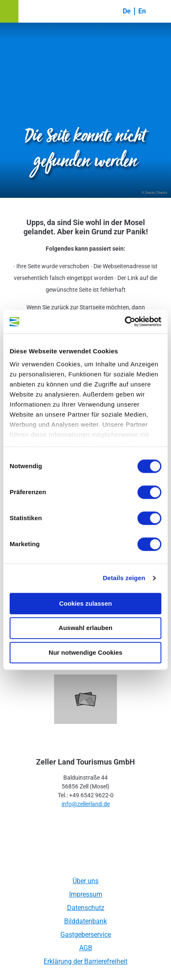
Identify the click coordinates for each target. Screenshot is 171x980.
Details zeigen (124, 578)
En (142, 11)
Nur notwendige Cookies (85, 652)
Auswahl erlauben (85, 628)
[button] (9, 11)
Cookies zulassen (85, 603)
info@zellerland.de (86, 804)
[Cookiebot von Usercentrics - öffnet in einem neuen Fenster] (125, 321)
